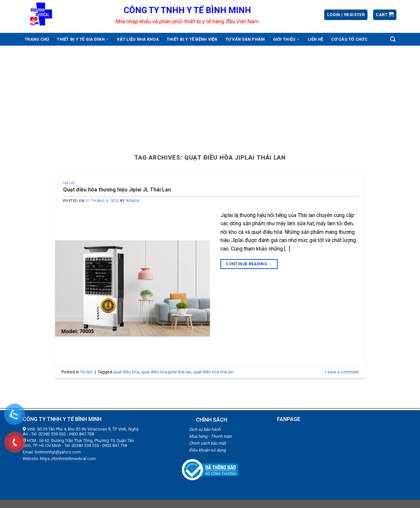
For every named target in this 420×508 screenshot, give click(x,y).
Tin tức (69, 183)
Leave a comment (342, 372)
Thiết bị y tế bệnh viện (192, 39)
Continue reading (249, 264)
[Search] (393, 39)
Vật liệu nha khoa (138, 39)
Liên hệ (316, 39)
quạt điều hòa (126, 372)
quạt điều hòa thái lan (213, 372)
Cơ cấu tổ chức (349, 39)
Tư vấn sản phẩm (245, 39)
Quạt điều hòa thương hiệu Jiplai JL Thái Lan (117, 190)
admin (133, 201)
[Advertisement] (210, 95)
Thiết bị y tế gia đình (83, 39)
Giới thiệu (286, 39)
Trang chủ (37, 39)
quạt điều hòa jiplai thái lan (166, 372)
